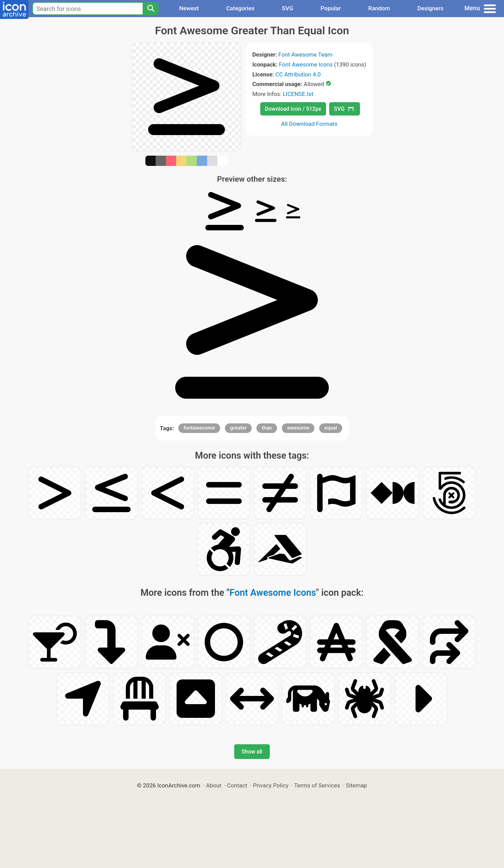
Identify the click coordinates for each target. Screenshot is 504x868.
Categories (241, 8)
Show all (252, 752)
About (214, 785)
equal (331, 428)
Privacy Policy (271, 785)
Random (379, 8)
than (267, 428)
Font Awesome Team (305, 55)
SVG (287, 8)
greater (238, 428)
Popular (331, 8)
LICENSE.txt (298, 94)
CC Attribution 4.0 (298, 74)
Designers (430, 8)
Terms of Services (317, 785)
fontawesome (199, 428)
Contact (237, 785)
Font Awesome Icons (306, 64)
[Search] (151, 9)
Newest (189, 8)
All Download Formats (309, 124)
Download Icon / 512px (293, 109)
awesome (298, 428)
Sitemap (357, 785)
